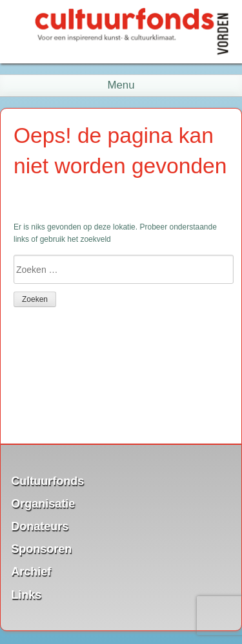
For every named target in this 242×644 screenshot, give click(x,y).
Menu (121, 85)
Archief (31, 572)
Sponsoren (41, 549)
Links (26, 594)
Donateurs (40, 526)
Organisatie (43, 503)
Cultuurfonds (47, 480)
